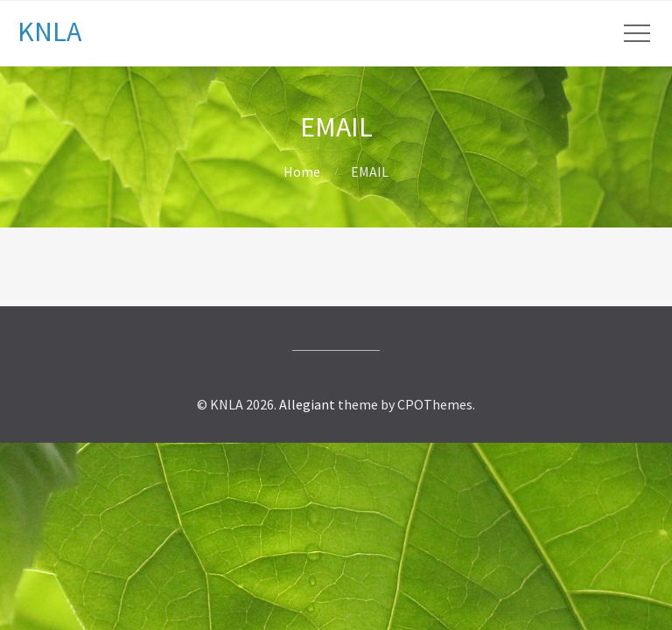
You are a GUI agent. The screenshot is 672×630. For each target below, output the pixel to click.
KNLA (49, 31)
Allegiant (307, 404)
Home (302, 171)
